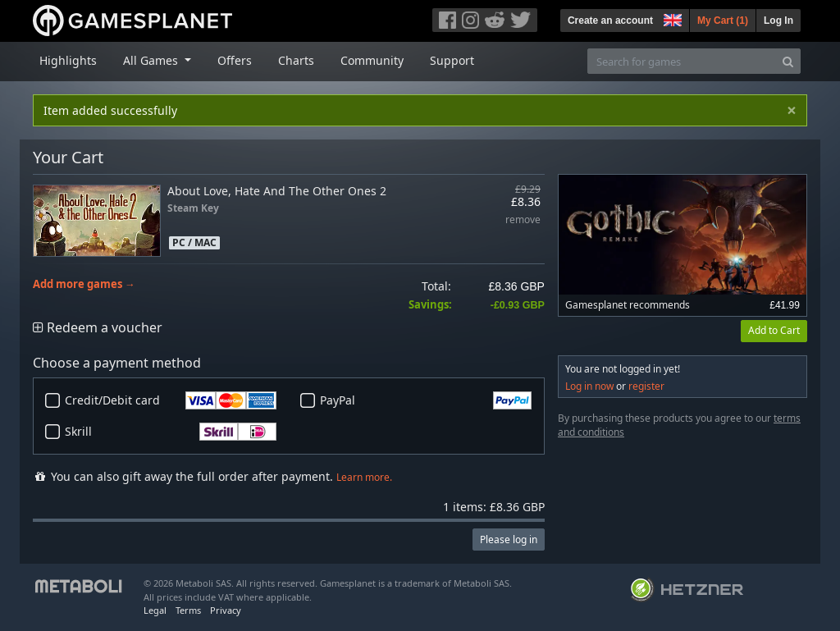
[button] (671, 18)
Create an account (610, 21)
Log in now (589, 386)
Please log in (509, 540)
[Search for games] (682, 61)
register (646, 386)
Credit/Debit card (171, 400)
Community (372, 60)
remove (523, 220)
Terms (188, 610)
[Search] (788, 61)
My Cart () (723, 21)
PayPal (426, 400)
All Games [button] (152, 60)
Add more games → (84, 284)
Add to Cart (774, 330)
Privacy (226, 610)
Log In (778, 21)
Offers (235, 60)
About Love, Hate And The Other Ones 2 (277, 191)
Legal (155, 610)
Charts (296, 60)
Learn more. (364, 477)
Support (452, 60)
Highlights (68, 60)
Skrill (171, 432)
